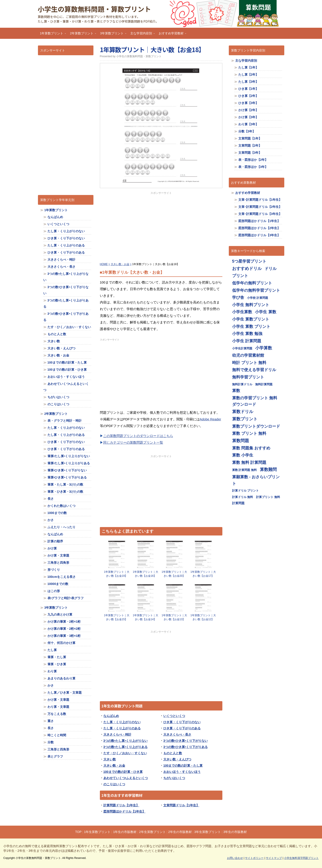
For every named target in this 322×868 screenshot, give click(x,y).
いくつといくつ (174, 716)
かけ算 (52, 548)
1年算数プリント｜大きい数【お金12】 (203, 617)
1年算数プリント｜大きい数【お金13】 (174, 617)
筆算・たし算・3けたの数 (65, 484)
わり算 (52, 671)
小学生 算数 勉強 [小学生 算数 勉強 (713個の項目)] (247, 334)
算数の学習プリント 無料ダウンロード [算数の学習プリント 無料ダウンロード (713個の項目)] (255, 401)
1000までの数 (57, 513)
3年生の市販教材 (235, 832)
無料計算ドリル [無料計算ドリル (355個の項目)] (242, 384)
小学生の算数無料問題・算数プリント (94, 9)
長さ (51, 499)
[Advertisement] (161, 226)
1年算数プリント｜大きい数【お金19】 (117, 574)
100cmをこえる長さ (62, 577)
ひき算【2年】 (249, 96)
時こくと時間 (57, 735)
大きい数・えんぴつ (177, 759)
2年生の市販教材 (180, 832)
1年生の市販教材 (125, 832)
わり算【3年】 (249, 124)
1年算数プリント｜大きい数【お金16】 (145, 574)
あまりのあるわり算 (61, 678)
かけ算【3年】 (249, 117)
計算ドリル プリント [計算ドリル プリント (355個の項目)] (246, 491)
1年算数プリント (52, 35)
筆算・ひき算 (57, 664)
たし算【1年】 (249, 67)
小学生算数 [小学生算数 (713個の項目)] (242, 312)
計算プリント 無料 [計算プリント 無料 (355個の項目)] (268, 497)
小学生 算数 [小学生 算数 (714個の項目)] (266, 312)
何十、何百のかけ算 (61, 643)
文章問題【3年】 (250, 153)
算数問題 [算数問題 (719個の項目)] (241, 441)
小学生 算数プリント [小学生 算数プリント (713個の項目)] (251, 319)
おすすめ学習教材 (171, 35)
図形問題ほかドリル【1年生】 (124, 811)
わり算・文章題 (58, 707)
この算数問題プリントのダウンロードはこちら (138, 436)
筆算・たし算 (57, 657)
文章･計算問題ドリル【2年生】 (260, 207)
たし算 (52, 650)
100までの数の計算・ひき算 (123, 772)
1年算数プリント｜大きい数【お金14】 (145, 617)
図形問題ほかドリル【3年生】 (259, 235)
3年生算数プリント (207, 832)
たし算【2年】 (249, 75)
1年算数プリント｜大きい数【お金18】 (152, 49)
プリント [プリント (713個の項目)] (240, 276)
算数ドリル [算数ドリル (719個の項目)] (243, 412)
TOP (78, 832)
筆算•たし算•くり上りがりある (69, 463)
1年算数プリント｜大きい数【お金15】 (117, 617)
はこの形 (54, 591)
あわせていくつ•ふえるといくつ (126, 778)
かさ (51, 520)
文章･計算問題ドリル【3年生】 (260, 214)
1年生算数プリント (97, 832)
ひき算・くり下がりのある (182, 728)
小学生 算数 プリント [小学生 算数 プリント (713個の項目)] (251, 326)
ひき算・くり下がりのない (182, 722)
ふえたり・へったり (61, 527)
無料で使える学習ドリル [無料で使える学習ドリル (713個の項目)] (254, 370)
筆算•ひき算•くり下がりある (67, 477)
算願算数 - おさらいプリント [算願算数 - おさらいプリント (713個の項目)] (256, 480)
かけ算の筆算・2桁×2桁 (64, 629)
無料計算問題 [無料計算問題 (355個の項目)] (264, 384)
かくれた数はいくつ (61, 506)
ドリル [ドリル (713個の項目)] (271, 269)
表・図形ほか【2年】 (253, 160)
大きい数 (110, 759)
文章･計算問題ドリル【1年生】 (260, 200)
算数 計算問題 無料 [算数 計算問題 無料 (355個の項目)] (244, 470)
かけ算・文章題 (58, 555)
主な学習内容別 (141, 35)
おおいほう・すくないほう (182, 772)
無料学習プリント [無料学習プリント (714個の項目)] (248, 377)
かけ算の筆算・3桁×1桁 (64, 636)
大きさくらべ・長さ (177, 734)
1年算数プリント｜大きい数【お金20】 (174, 574)
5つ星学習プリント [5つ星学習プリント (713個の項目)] (249, 261)
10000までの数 (58, 584)
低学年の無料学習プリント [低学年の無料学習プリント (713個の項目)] (256, 290)
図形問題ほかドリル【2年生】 (259, 228)
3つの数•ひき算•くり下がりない (186, 741)
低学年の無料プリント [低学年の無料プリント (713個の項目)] (252, 283)
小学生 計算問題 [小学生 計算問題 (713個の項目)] (247, 341)
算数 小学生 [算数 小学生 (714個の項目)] (243, 455)
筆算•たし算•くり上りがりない (69, 456)
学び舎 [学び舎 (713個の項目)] (238, 297)
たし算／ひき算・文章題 (65, 693)
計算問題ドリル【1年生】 (121, 805)
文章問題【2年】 (250, 146)
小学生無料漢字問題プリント (301, 858)
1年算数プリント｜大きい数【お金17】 (203, 574)
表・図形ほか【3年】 (253, 167)
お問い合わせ (235, 858)
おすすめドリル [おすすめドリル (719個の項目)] (247, 269)
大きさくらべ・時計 (117, 734)
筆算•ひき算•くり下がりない (67, 470)
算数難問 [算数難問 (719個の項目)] (268, 469)
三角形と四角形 (58, 563)
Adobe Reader (210, 419)
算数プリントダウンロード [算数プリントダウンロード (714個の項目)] (256, 426)
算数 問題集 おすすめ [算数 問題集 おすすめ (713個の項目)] (251, 448)
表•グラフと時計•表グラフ (66, 598)
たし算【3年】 (249, 82)
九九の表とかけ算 (60, 614)
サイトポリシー (254, 858)
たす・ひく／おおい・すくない (125, 753)
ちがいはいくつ (174, 778)
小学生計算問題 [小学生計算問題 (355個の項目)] (242, 348)
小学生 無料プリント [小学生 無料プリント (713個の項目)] (251, 305)
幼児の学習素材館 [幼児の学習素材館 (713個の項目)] (248, 355)
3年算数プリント (112, 35)
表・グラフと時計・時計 (65, 421)
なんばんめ (111, 716)
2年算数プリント (82, 35)
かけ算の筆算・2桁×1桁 (64, 622)
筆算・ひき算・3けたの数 (65, 492)
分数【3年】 (247, 131)
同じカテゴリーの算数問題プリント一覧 (133, 442)
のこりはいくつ (114, 784)
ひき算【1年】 (249, 89)
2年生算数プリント (152, 832)
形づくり (54, 570)
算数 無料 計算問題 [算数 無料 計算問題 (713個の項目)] (249, 462)
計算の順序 (55, 541)
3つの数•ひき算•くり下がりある (186, 747)
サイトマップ (274, 858)
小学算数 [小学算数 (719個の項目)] (264, 348)
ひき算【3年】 (249, 103)
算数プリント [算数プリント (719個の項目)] (245, 419)
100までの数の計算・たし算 (183, 766)
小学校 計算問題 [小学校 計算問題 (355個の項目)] (258, 298)
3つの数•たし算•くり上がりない (126, 741)
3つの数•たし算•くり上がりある (126, 747)
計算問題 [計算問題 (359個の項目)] (238, 503)
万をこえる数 (57, 714)
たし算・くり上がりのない (122, 722)
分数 (51, 742)
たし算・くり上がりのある (122, 728)
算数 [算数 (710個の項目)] (236, 391)
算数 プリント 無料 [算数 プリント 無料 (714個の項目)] (249, 433)
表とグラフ (55, 756)
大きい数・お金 (114, 766)
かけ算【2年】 (249, 110)
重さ (51, 721)
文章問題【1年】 (250, 138)
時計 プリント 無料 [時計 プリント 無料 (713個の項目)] (249, 363)
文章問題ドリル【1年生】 (181, 805)
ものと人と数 (173, 753)
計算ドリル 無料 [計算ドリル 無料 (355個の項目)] (243, 497)
